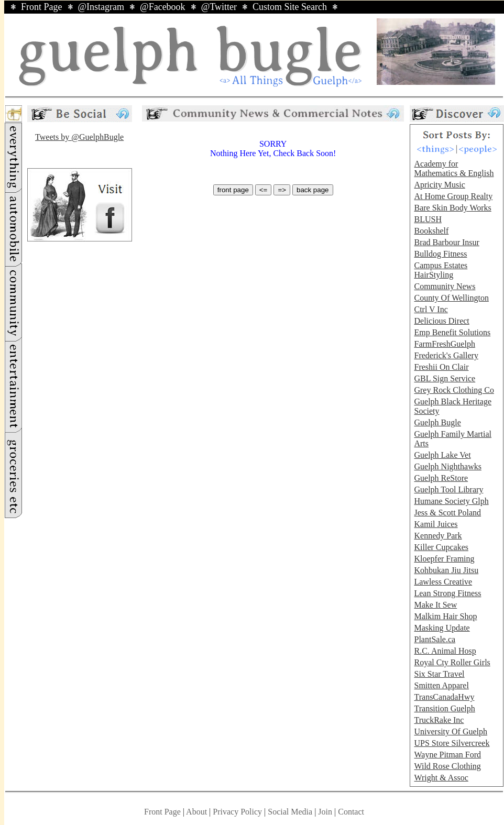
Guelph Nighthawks (447, 466)
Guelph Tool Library (448, 489)
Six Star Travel (439, 674)
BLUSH (428, 219)
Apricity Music (439, 185)
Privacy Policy (237, 812)
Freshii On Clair (441, 367)
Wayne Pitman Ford (447, 755)
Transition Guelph (444, 708)
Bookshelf (431, 231)
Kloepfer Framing (444, 559)
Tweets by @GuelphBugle (79, 137)
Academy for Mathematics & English (454, 168)
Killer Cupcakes (441, 547)
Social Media (290, 812)
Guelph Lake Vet (442, 455)
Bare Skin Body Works (452, 208)
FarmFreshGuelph (444, 344)
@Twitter (219, 7)
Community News (445, 286)
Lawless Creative (443, 582)
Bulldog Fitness (440, 254)
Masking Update (442, 628)
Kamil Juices (436, 524)
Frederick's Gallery (446, 355)
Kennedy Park (438, 536)
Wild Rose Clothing (447, 766)
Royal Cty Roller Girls (452, 662)
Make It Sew (435, 605)
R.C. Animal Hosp (445, 651)
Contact (351, 812)
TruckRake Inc (439, 720)
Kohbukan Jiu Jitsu (446, 570)
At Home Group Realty (453, 196)
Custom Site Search (290, 7)
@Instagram (101, 7)
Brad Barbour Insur (446, 242)
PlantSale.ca (435, 639)
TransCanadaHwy (444, 697)
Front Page (42, 7)
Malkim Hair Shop (445, 616)
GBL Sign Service (445, 378)
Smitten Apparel (441, 685)
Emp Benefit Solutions (452, 332)
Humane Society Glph (451, 501)
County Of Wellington (451, 298)
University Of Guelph (451, 731)
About (196, 812)
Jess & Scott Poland (447, 513)
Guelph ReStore (441, 478)
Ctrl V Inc (431, 309)
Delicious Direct (441, 321)
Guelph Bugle (437, 422)
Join (326, 812)
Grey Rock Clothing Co (454, 390)
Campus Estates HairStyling (441, 270)
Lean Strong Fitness (447, 593)
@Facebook (163, 7)
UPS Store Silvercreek (452, 743)
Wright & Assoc (441, 778)
